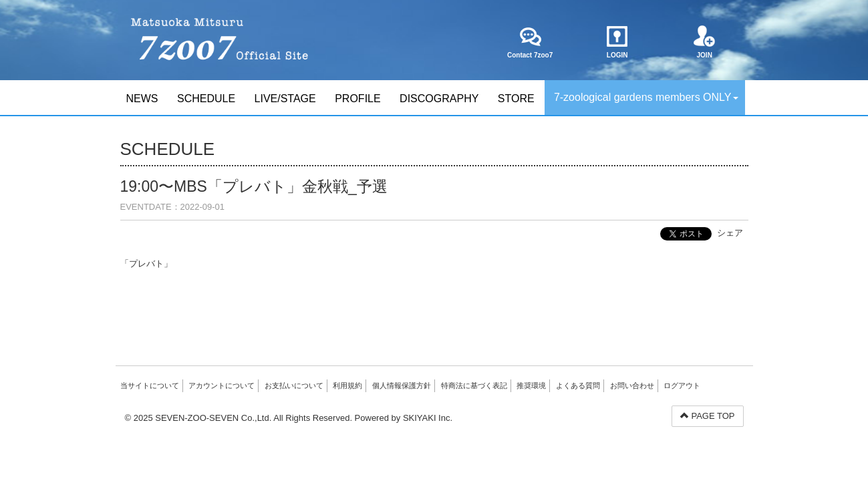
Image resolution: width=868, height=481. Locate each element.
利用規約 (347, 385)
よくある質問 (578, 385)
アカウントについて (222, 385)
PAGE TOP (708, 416)
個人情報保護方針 (402, 385)
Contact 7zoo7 (530, 42)
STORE (516, 99)
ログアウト (682, 385)
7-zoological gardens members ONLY (646, 97)
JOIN (705, 42)
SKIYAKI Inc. (428, 418)
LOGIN (617, 42)
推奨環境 (531, 385)
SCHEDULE (206, 99)
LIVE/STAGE (285, 99)
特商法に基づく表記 (474, 385)
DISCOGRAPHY (439, 99)
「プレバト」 (146, 264)
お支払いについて (294, 385)
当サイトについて (150, 385)
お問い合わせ (632, 385)
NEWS (142, 99)
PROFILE (357, 99)
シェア (730, 233)
